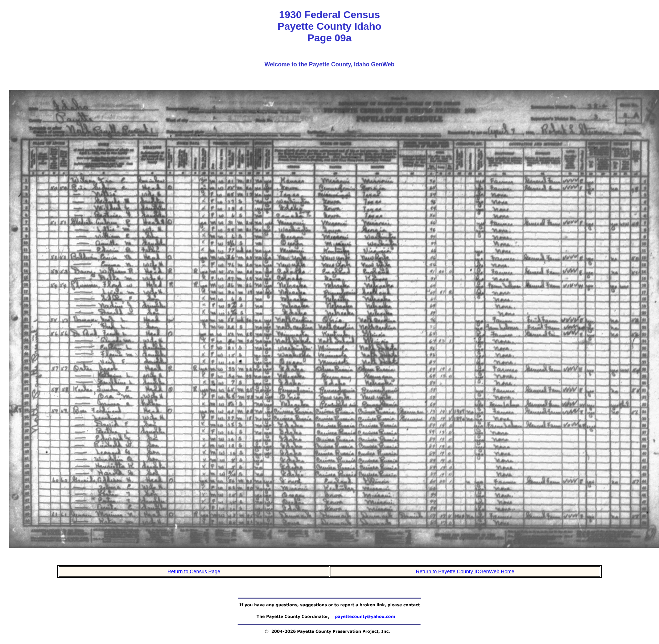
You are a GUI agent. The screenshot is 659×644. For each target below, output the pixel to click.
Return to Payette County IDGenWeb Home (465, 571)
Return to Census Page (194, 571)
